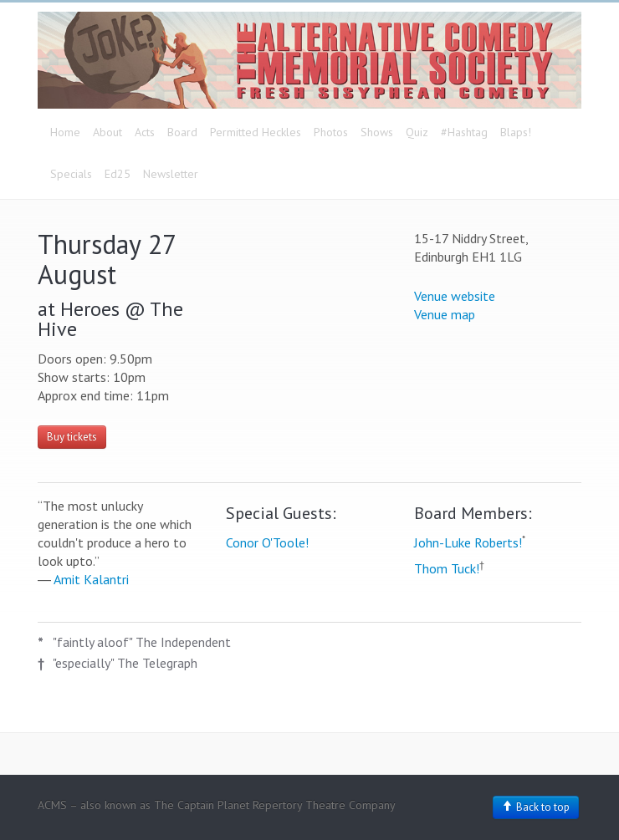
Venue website (455, 296)
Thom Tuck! (447, 568)
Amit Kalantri (91, 579)
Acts (145, 132)
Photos (331, 132)
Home (65, 132)
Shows (377, 132)
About (107, 132)
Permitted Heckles (256, 132)
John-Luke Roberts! (468, 542)
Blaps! (516, 132)
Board (182, 132)
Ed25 (118, 174)
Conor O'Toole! (267, 542)
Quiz (417, 132)
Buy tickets (72, 437)
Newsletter (171, 174)
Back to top (536, 807)
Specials (71, 174)
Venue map (445, 314)
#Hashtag (464, 132)
